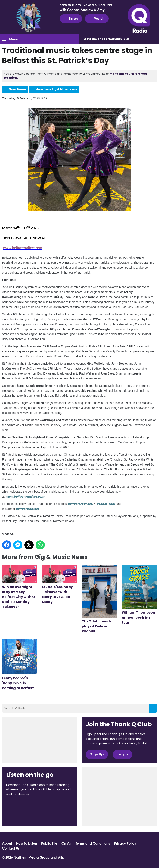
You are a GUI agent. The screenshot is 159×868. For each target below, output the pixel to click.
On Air (66, 843)
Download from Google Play (22, 816)
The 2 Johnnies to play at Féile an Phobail (99, 599)
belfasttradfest (27, 509)
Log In (123, 754)
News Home (17, 89)
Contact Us (11, 848)
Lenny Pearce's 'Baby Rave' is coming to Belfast (20, 665)
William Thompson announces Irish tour (139, 595)
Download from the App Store (22, 805)
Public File (49, 843)
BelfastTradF (106, 504)
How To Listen (27, 843)
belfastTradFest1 (80, 504)
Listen (71, 18)
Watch (97, 18)
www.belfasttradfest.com (25, 497)
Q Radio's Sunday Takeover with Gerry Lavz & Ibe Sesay (60, 584)
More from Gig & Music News (56, 89)
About (7, 843)
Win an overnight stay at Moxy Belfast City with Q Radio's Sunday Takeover (20, 587)
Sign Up (97, 754)
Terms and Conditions (93, 843)
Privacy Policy (125, 843)
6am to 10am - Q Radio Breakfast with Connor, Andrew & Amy (86, 7)
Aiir (61, 857)
